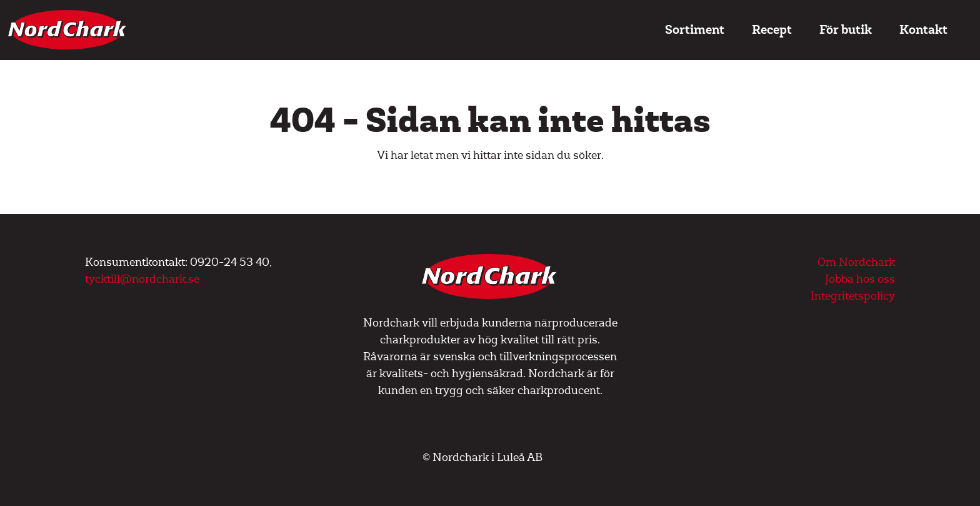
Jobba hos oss (860, 279)
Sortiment (695, 30)
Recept (772, 30)
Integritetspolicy (853, 296)
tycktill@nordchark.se (142, 279)
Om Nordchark (856, 262)
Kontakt (923, 30)
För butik (846, 30)
